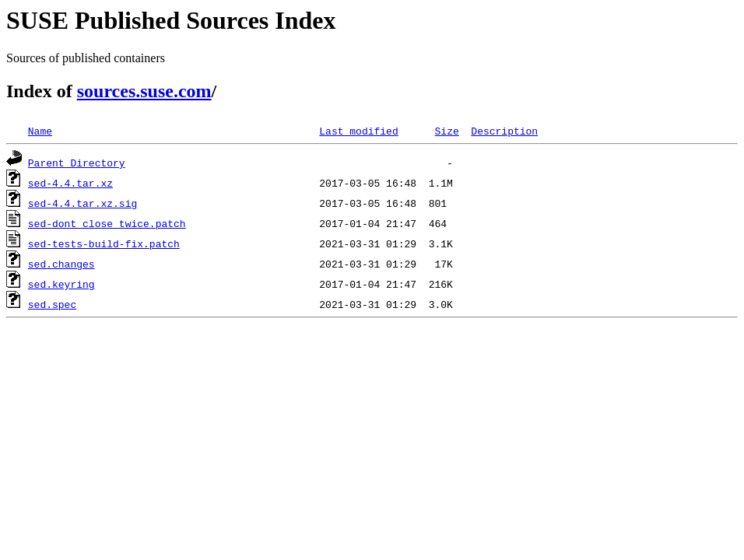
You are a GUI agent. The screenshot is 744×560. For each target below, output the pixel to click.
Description (504, 131)
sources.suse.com (144, 91)
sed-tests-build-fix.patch (104, 243)
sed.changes (61, 264)
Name (40, 131)
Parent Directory (77, 163)
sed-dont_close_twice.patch (107, 223)
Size (446, 131)
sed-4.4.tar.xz (70, 183)
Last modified (358, 131)
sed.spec (52, 304)
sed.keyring (61, 284)
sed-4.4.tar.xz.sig (82, 203)
